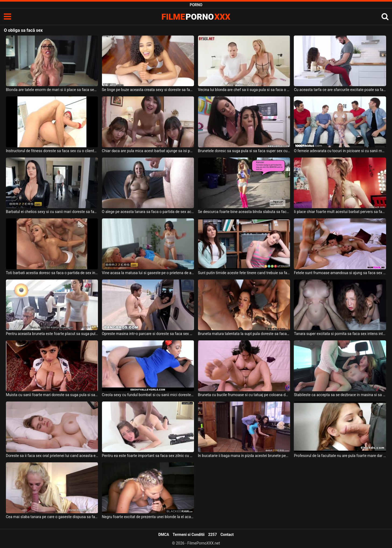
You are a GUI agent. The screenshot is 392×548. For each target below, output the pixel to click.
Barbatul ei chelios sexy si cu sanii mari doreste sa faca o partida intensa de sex (52, 212)
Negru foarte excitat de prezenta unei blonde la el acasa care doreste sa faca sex (148, 517)
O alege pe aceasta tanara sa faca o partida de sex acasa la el (148, 212)
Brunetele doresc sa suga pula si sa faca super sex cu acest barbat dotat (244, 151)
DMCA (164, 535)
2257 (213, 535)
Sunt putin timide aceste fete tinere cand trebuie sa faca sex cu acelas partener (244, 273)
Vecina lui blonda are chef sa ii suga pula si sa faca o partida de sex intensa (244, 90)
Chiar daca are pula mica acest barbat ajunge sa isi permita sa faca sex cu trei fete (148, 151)
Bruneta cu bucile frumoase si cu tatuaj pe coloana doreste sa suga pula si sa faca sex (244, 395)
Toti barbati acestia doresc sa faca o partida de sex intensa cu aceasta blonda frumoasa (52, 273)
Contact (227, 535)
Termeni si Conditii (189, 535)
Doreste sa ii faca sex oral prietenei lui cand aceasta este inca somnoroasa (52, 456)
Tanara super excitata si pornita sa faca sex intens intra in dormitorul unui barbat (340, 334)
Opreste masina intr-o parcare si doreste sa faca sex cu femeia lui (148, 334)
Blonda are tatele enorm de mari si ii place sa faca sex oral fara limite (52, 90)
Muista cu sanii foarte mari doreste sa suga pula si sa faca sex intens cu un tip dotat (52, 395)
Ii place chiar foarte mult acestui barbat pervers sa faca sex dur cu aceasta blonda (340, 212)
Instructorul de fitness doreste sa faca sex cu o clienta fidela (52, 151)
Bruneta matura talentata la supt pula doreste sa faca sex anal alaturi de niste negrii (244, 334)
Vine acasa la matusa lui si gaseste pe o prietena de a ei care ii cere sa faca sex (148, 273)
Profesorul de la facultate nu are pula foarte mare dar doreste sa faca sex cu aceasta (340, 456)
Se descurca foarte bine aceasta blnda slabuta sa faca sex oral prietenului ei (244, 212)
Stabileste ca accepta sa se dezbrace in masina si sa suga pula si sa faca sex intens (340, 395)
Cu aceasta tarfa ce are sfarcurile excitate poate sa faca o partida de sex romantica (340, 90)
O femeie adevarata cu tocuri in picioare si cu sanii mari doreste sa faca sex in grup (340, 151)
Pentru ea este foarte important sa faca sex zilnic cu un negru (148, 456)
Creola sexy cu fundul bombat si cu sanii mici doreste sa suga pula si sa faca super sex (148, 395)
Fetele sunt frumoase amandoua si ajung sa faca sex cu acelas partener (340, 273)
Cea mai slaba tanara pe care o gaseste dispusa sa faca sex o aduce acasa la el (52, 517)
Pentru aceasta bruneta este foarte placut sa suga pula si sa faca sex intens (52, 334)
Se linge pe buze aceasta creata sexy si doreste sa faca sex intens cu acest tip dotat (148, 90)
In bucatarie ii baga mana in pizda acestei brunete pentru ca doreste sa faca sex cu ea (244, 456)
